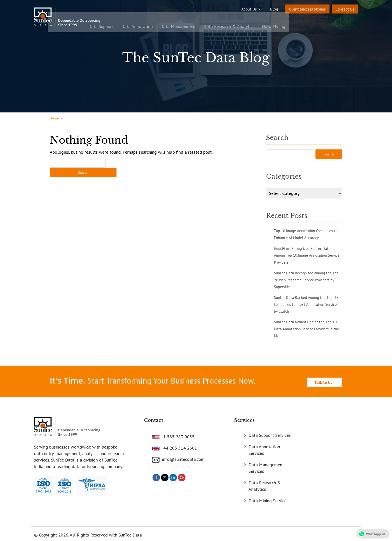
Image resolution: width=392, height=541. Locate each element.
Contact (153, 418)
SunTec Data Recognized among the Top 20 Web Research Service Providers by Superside (306, 280)
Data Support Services (270, 433)
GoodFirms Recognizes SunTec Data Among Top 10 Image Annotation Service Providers (307, 255)
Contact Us (345, 8)
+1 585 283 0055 (177, 434)
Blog (274, 8)
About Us (252, 8)
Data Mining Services (268, 498)
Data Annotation (218, 18)
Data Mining (346, 18)
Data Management (256, 18)
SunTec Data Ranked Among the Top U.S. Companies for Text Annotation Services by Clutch (306, 304)
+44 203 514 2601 (178, 446)
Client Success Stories (307, 8)
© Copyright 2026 (51, 533)
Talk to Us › (324, 380)
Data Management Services (266, 466)
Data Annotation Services (264, 448)
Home (54, 118)
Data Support (185, 18)
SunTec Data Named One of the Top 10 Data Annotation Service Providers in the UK (306, 329)
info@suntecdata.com (178, 457)
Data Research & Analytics (304, 18)
